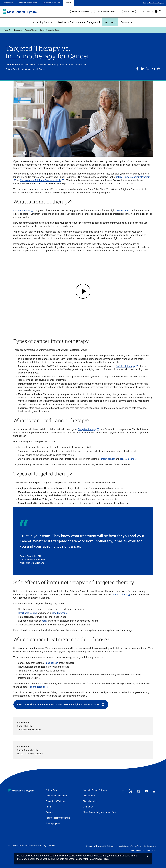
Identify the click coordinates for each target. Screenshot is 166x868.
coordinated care (39, 687)
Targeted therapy (87, 429)
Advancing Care (43, 22)
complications (119, 594)
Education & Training (52, 3)
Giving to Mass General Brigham (153, 3)
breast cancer (108, 459)
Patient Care (8, 3)
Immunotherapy (22, 210)
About (68, 3)
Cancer (42, 69)
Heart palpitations (27, 613)
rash (44, 621)
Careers (127, 22)
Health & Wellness (28, 69)
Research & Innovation (28, 3)
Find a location (145, 11)
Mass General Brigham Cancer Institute (41, 180)
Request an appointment (81, 11)
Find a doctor (129, 11)
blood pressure (60, 613)
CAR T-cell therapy (125, 366)
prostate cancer (128, 459)
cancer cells (122, 210)
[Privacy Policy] (102, 859)
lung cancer (52, 663)
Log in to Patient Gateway (105, 11)
